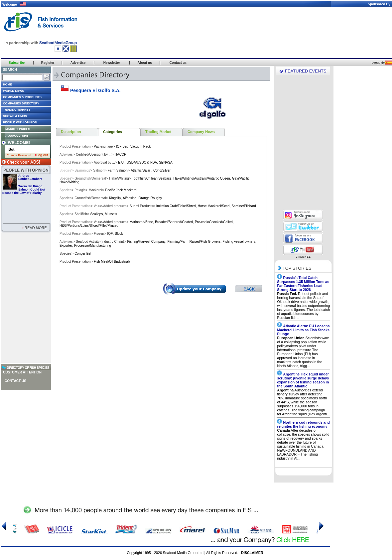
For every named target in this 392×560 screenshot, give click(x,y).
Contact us (15, 381)
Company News (201, 132)
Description (71, 132)
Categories (113, 132)
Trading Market (158, 132)
